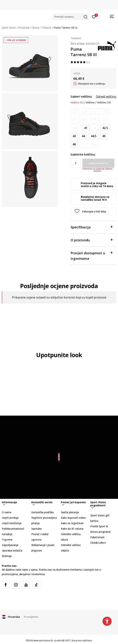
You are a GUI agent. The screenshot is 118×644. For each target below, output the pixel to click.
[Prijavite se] (94, 17)
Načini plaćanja (70, 512)
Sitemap (7, 556)
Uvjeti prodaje (10, 518)
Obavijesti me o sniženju (92, 84)
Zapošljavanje (10, 545)
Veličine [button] (90, 103)
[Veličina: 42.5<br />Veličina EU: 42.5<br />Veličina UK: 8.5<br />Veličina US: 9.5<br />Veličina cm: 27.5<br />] (105, 128)
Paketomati (97, 537)
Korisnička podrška (42, 512)
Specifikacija (92, 227)
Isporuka (36, 529)
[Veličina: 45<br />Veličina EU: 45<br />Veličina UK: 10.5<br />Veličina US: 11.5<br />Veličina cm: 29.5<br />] (104, 136)
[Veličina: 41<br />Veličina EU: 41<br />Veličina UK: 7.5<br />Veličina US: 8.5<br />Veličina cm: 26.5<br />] (86, 128)
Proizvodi (24, 28)
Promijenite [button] (31, 617)
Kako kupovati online (73, 518)
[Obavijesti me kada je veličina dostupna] (75, 112)
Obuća (35, 28)
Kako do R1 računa (72, 529)
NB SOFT (66, 640)
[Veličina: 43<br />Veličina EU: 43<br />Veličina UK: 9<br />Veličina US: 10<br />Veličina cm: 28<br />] (74, 136)
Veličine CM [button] (104, 103)
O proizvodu (92, 240)
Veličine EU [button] (77, 103)
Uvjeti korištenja (12, 523)
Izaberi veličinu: (81, 97)
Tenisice (46, 28)
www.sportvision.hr (43, 640)
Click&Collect (98, 543)
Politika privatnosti (13, 529)
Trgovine (7, 540)
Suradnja (7, 534)
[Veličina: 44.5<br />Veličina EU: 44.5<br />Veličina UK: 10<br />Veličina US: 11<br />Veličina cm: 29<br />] (94, 136)
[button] (71, 17)
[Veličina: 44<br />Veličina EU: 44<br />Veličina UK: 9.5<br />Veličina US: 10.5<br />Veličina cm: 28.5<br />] (83, 136)
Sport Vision (9, 28)
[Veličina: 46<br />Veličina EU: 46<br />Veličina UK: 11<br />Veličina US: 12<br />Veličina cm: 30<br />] (74, 144)
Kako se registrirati (72, 523)
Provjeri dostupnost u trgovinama (92, 255)
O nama (7, 512)
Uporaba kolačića (12, 550)
